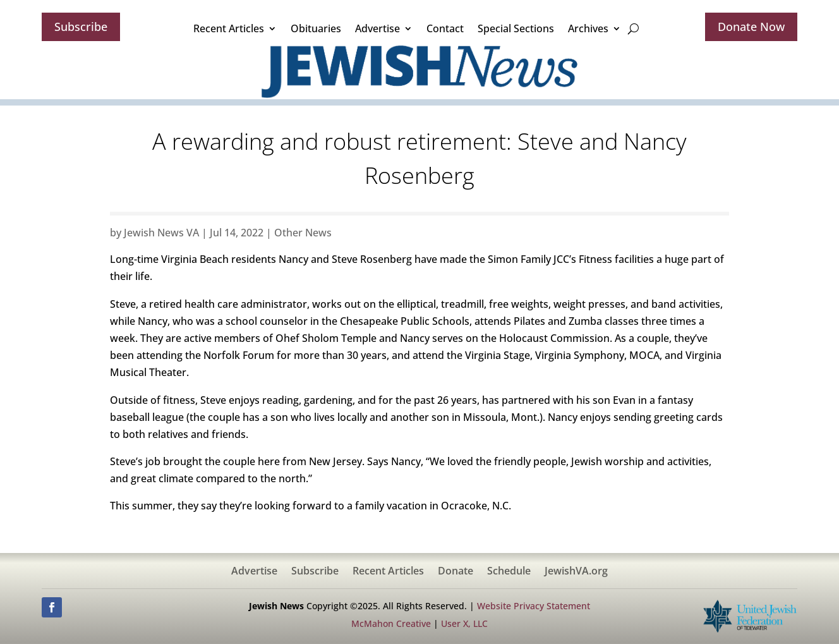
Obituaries (316, 28)
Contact (445, 28)
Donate (456, 572)
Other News (303, 233)
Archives (588, 28)
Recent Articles (229, 28)
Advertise (377, 28)
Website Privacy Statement (534, 606)
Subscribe (81, 27)
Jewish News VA (161, 233)
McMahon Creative (391, 623)
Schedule (509, 572)
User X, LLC (464, 623)
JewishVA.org (576, 572)
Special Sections (516, 28)
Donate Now (751, 27)
